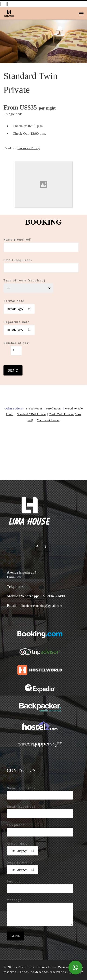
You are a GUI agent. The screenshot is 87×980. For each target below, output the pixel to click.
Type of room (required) (28, 286)
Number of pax (16, 348)
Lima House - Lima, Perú (46, 967)
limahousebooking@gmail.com (42, 606)
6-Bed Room (53, 408)
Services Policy (28, 148)
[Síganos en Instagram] (7, 4)
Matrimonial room (48, 420)
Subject (40, 886)
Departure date (19, 328)
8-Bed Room (34, 408)
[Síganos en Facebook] (1, 4)
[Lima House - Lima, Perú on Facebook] (39, 547)
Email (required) (41, 266)
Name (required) (41, 245)
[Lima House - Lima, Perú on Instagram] (47, 547)
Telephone (40, 830)
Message (40, 912)
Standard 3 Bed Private (31, 414)
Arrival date (19, 307)
